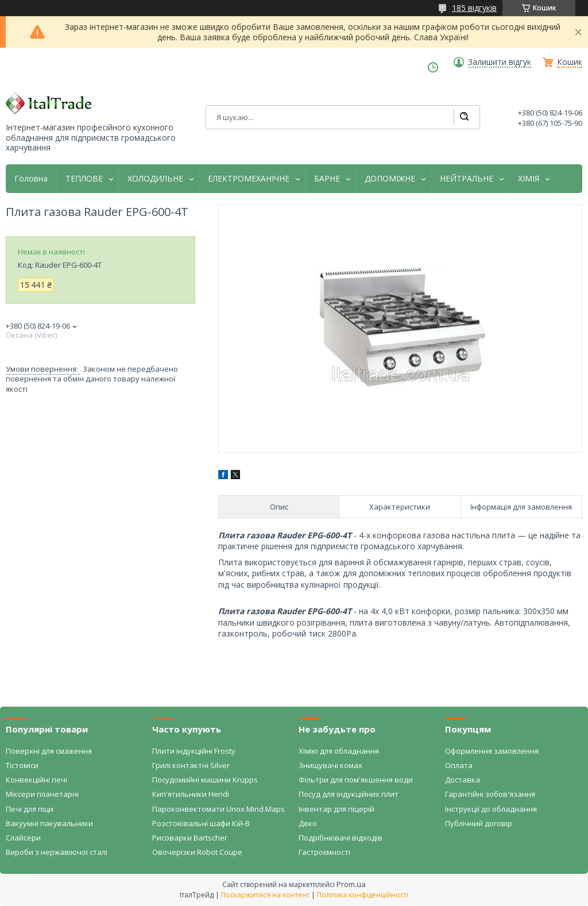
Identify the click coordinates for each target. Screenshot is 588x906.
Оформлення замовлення (492, 751)
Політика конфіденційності (363, 895)
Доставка (463, 780)
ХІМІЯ (529, 179)
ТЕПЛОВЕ (84, 179)
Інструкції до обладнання (491, 809)
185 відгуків (474, 8)
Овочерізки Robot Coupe (197, 852)
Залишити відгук (500, 62)
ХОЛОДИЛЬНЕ (155, 179)
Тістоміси (22, 765)
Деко (308, 823)
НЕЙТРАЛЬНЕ (467, 179)
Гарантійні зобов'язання (490, 794)
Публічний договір (479, 823)
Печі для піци (30, 809)
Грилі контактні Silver (191, 765)
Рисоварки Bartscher (190, 838)
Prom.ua (351, 884)
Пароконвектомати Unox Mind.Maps (218, 809)
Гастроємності (324, 852)
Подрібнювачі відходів (341, 838)
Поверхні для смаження (49, 751)
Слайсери (23, 838)
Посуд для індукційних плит (349, 794)
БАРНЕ (327, 179)
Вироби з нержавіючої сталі (57, 852)
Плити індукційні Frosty (194, 751)
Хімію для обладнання (339, 751)
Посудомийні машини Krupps (205, 780)
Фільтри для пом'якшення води (356, 780)
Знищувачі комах (330, 765)
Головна (31, 179)
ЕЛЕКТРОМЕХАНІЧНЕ (249, 179)
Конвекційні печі (36, 780)
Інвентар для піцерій (336, 809)
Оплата (459, 765)
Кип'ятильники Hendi (191, 794)
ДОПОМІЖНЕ (390, 179)
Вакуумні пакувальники (49, 823)
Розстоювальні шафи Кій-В (201, 823)
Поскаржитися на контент (265, 895)
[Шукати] (464, 117)
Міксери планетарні (42, 794)
